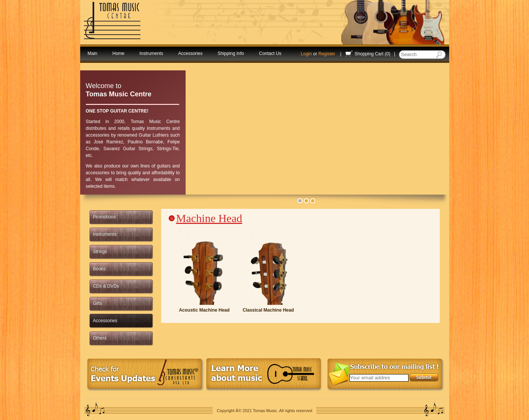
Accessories (190, 53)
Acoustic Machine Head (204, 310)
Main (93, 53)
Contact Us (270, 53)
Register (327, 54)
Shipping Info (231, 53)
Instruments (152, 53)
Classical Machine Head (268, 310)
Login (306, 54)
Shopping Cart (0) (373, 54)
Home (119, 53)
